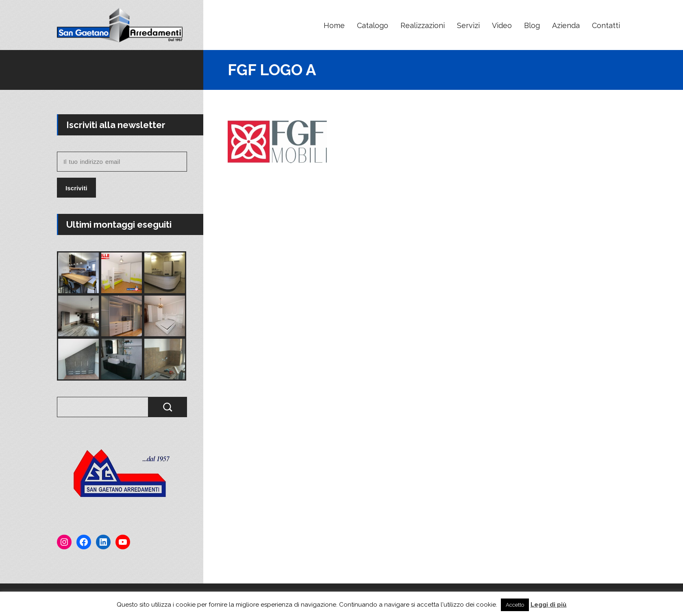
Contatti (606, 25)
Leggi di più (549, 605)
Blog (532, 25)
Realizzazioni (423, 25)
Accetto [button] (515, 605)
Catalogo (373, 25)
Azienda (566, 25)
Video (502, 25)
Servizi (468, 25)
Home (334, 25)
